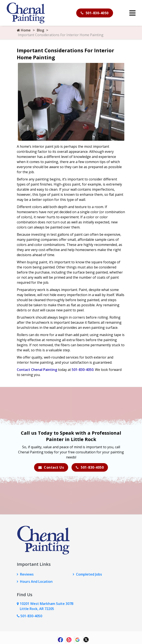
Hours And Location (36, 582)
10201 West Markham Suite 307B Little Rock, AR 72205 (47, 606)
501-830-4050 (95, 13)
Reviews (27, 574)
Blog (40, 30)
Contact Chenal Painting (37, 370)
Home (24, 30)
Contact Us (51, 467)
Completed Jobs (89, 574)
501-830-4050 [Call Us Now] (29, 616)
